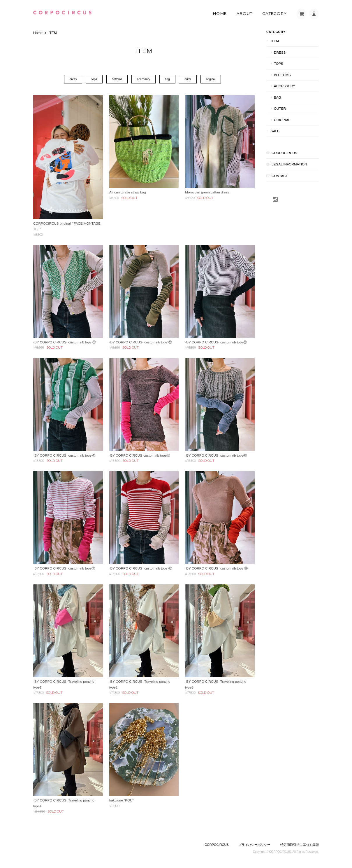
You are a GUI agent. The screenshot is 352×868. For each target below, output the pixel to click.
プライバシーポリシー (254, 845)
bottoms (117, 79)
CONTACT (280, 176)
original (211, 79)
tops (94, 79)
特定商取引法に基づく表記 (300, 845)
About (245, 13)
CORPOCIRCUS (284, 153)
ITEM (275, 41)
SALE (275, 131)
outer (188, 79)
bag (167, 79)
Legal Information (289, 164)
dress (73, 79)
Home (220, 13)
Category (274, 13)
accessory (144, 79)
